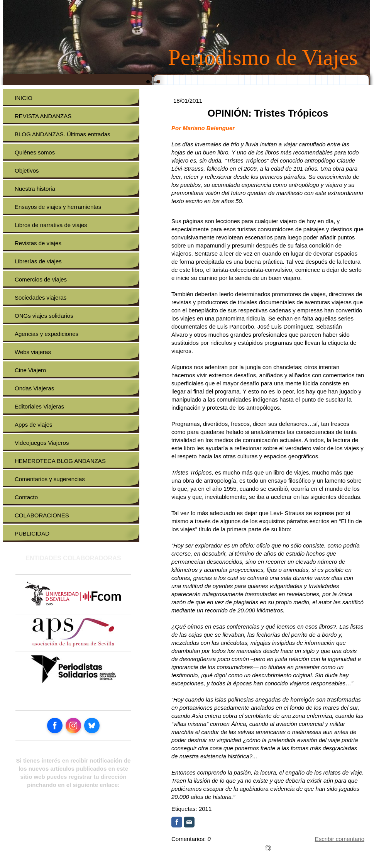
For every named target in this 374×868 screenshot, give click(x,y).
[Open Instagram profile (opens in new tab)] (73, 726)
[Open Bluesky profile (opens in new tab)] (92, 726)
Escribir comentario (340, 839)
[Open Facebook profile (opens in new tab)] (55, 726)
